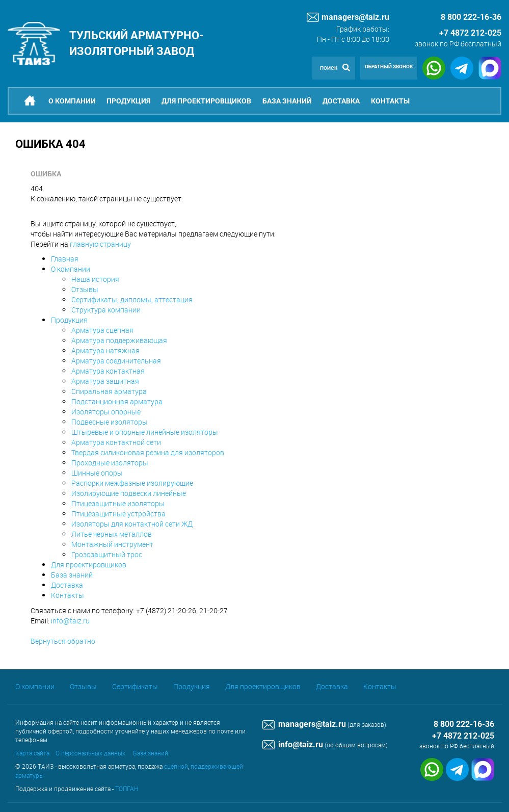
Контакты (390, 101)
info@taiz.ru (70, 621)
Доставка (341, 101)
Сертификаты (135, 686)
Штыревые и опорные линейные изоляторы (145, 432)
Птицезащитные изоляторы (118, 503)
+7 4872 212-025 (470, 33)
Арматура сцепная (102, 330)
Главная (65, 259)
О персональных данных (90, 753)
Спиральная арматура (109, 391)
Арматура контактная (108, 371)
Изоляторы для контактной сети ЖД (132, 524)
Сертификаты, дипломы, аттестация (132, 299)
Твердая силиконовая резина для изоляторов (148, 452)
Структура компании (106, 310)
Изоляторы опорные (106, 412)
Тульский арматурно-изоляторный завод (137, 43)
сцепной (176, 766)
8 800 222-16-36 (464, 724)
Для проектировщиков (206, 101)
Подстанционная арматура (117, 401)
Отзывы (85, 289)
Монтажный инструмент (112, 544)
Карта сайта (32, 753)
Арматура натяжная (105, 350)
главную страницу (100, 244)
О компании (72, 101)
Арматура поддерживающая (119, 340)
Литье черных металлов (112, 534)
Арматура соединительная (116, 361)
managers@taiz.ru (348, 17)
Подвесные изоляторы (110, 422)
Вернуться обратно (63, 641)
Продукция (128, 101)
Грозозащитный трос (107, 554)
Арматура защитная (105, 381)
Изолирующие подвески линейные (129, 493)
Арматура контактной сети (116, 442)
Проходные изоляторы (110, 463)
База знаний (287, 101)
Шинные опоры (97, 473)
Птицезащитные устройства (118, 514)
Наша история (95, 279)
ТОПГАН (127, 789)
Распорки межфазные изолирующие (132, 483)
